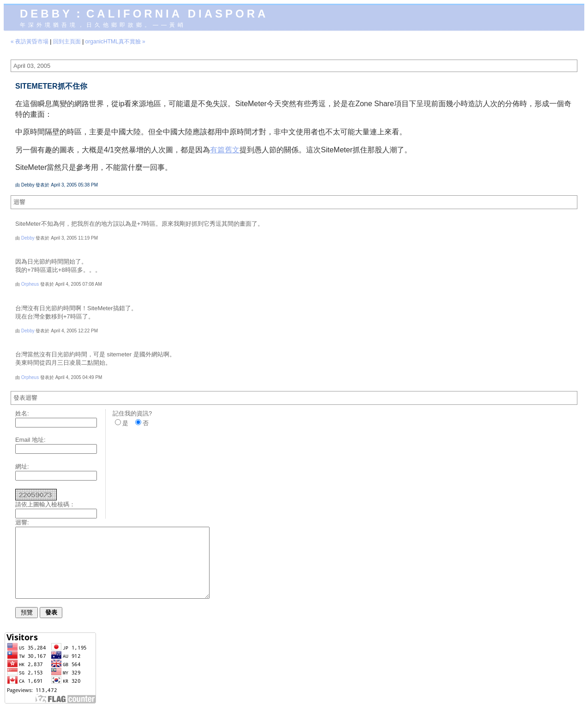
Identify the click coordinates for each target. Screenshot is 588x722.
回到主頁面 (67, 42)
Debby (28, 238)
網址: (22, 466)
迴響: (22, 522)
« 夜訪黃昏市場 (30, 42)
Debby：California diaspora (144, 14)
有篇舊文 (225, 150)
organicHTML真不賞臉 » (115, 42)
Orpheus (30, 284)
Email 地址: (30, 440)
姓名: (22, 413)
